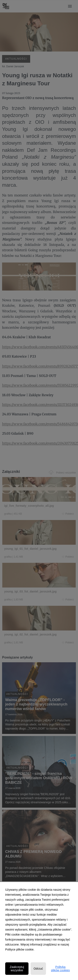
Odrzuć (38, 969)
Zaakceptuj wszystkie (17, 969)
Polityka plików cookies (60, 969)
